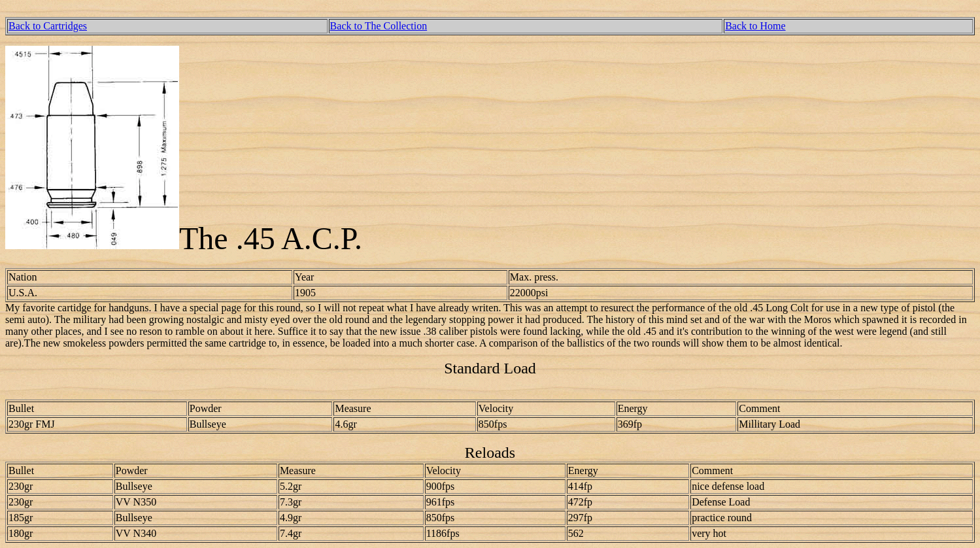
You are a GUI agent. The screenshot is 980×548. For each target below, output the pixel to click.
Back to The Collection (379, 26)
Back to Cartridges (48, 26)
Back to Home (755, 26)
